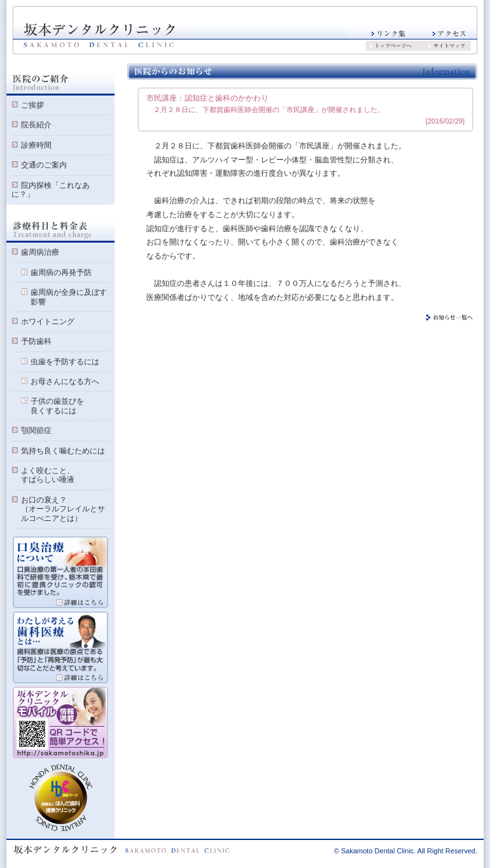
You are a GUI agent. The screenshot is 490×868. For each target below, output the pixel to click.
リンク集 (379, 34)
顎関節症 (36, 430)
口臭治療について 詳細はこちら (60, 573)
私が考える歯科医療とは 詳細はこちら (60, 648)
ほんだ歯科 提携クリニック (61, 798)
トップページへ (399, 46)
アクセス (440, 34)
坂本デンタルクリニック (99, 35)
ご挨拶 (32, 105)
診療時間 (36, 145)
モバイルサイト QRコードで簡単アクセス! (60, 723)
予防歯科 (36, 341)
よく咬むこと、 (43, 471)
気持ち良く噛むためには (63, 451)
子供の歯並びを (52, 401)
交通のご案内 (44, 165)
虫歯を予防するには (65, 362)
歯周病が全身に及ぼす (64, 292)
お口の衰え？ (39, 500)
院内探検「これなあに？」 (51, 190)
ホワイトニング (48, 322)
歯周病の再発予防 (61, 273)
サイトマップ (450, 46)
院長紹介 (36, 125)
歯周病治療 (40, 252)
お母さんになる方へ (65, 381)
